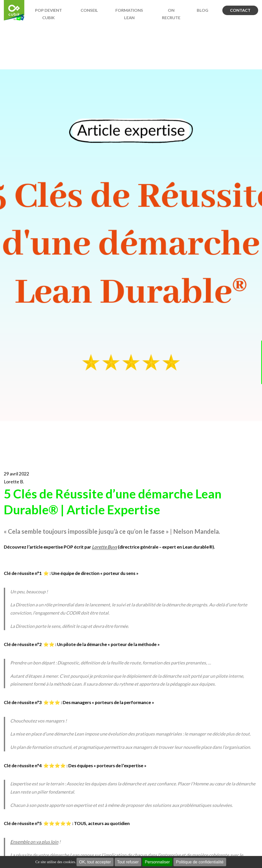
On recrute (171, 14)
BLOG (203, 10)
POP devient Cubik (48, 14)
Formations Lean (129, 14)
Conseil (89, 10)
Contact (240, 10)
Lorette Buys (105, 547)
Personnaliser (157, 862)
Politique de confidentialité (200, 862)
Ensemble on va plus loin (34, 842)
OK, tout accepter (95, 862)
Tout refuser (128, 862)
